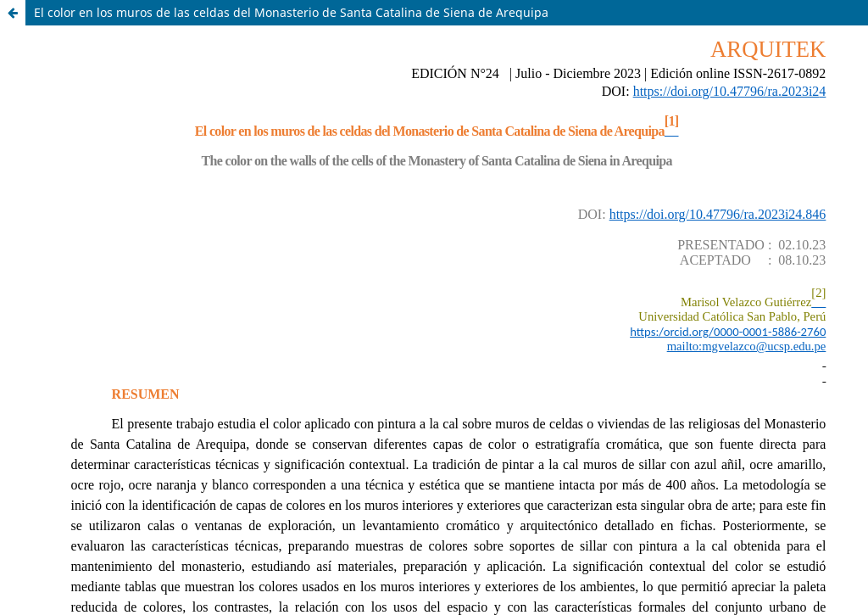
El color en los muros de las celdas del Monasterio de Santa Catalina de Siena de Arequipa (291, 12)
